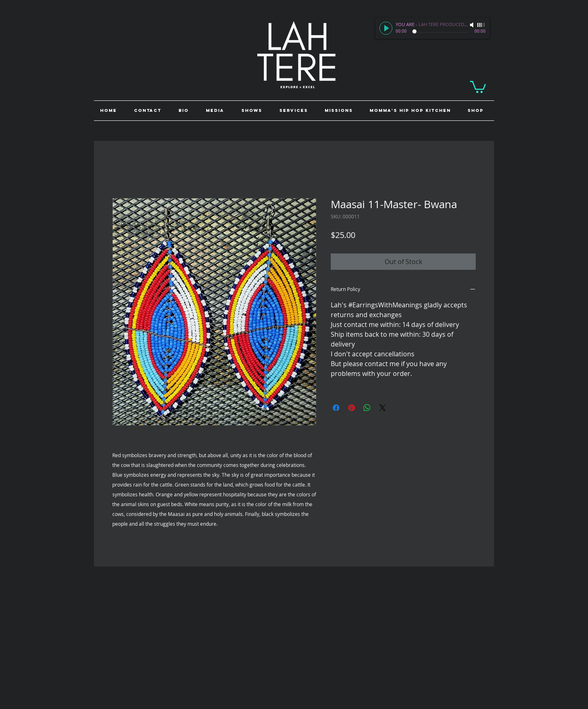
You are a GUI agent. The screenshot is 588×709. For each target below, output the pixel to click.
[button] (478, 111)
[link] (478, 86)
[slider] (481, 25)
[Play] (386, 28)
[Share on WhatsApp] (367, 408)
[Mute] (472, 25)
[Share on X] (383, 408)
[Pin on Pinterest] (352, 408)
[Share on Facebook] (336, 408)
